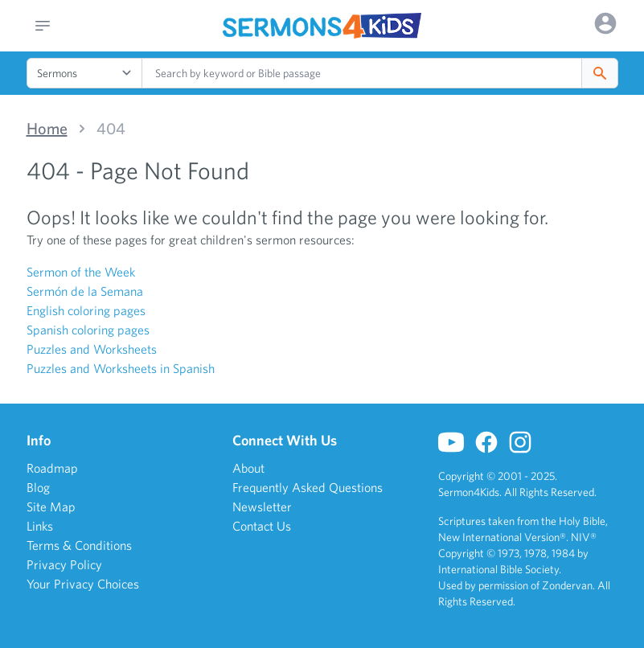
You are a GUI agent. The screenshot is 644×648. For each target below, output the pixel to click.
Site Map (51, 507)
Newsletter (262, 507)
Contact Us (262, 526)
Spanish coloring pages (88, 330)
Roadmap (52, 468)
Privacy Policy (64, 564)
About (248, 468)
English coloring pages (86, 310)
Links (40, 526)
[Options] (605, 23)
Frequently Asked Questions (308, 487)
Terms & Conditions (79, 545)
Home (47, 129)
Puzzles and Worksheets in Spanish (121, 368)
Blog (38, 487)
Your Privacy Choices (83, 584)
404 (111, 129)
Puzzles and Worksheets (92, 349)
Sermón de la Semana (85, 291)
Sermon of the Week (81, 272)
